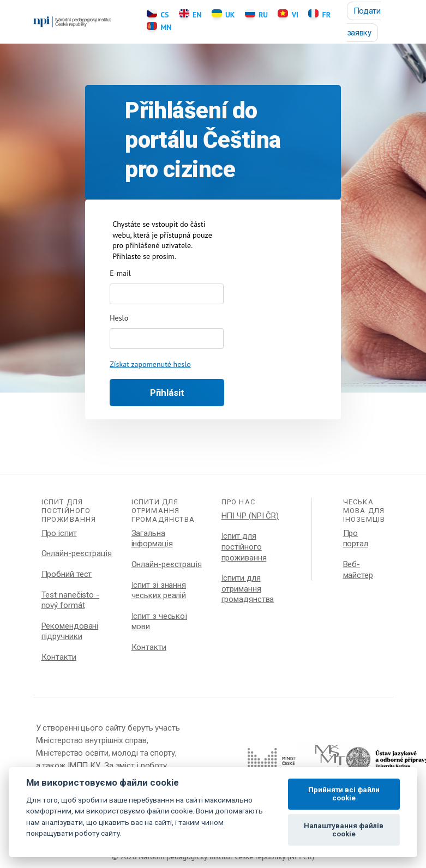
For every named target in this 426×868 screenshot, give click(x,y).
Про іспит (59, 533)
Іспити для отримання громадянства (248, 589)
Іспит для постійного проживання (244, 547)
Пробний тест (67, 574)
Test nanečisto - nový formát (70, 600)
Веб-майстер (358, 570)
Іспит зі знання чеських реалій (159, 590)
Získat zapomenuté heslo (150, 364)
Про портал (356, 539)
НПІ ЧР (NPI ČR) (250, 516)
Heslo (119, 318)
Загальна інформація (152, 539)
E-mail (120, 273)
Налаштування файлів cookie (344, 830)
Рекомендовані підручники (70, 631)
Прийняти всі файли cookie (344, 794)
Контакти (59, 657)
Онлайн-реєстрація (77, 553)
